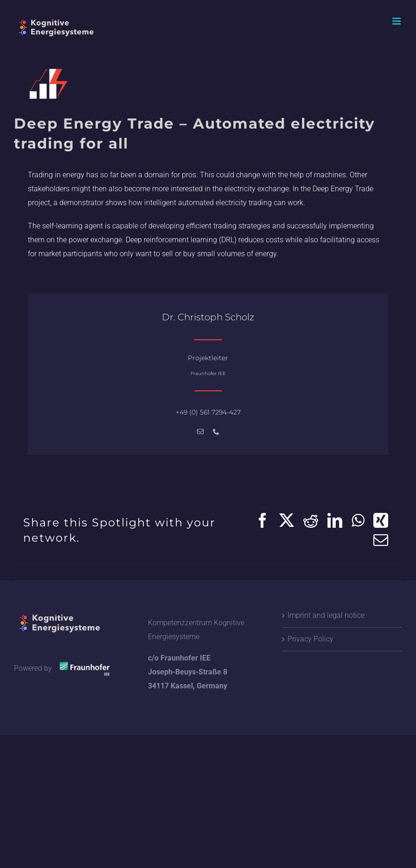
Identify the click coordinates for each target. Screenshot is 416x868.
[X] (287, 520)
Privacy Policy (310, 639)
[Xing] (381, 520)
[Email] (381, 540)
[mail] (200, 432)
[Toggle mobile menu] (397, 21)
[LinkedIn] (335, 520)
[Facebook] (262, 520)
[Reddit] (311, 520)
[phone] (216, 432)
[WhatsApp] (358, 520)
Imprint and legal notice (326, 615)
